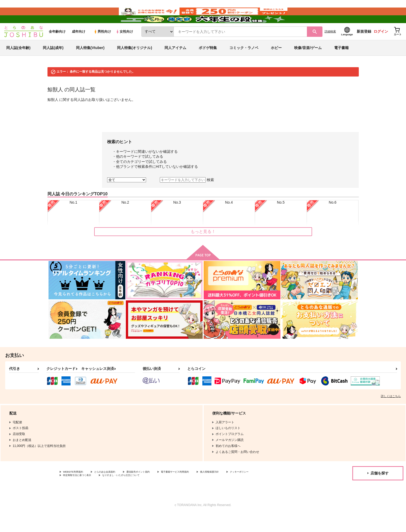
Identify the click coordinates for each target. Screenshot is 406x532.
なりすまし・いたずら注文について (173, 492)
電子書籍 (341, 63)
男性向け (102, 47)
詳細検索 (330, 47)
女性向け (124, 47)
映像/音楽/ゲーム (308, 63)
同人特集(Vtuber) (90, 63)
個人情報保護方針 (243, 488)
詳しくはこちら (391, 412)
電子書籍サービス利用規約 (201, 488)
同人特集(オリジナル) (135, 63)
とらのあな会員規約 (115, 488)
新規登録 (364, 47)
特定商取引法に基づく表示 (118, 492)
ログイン (381, 47)
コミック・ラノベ (244, 63)
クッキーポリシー (75, 492)
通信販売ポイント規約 (155, 488)
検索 (210, 195)
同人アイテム (175, 63)
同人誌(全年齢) (18, 63)
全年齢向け (57, 47)
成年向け (79, 47)
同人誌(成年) (53, 63)
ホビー (276, 63)
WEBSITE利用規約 (76, 488)
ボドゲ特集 (208, 63)
